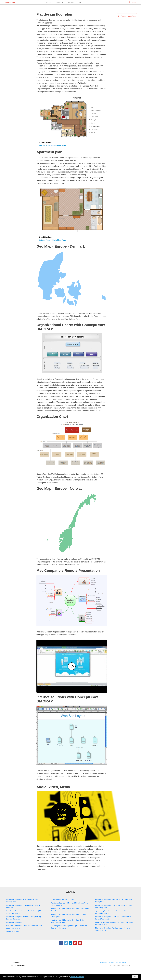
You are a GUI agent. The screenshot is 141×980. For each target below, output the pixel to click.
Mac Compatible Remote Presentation (68, 571)
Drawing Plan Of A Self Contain (62, 899)
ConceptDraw (10, 2)
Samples (71, 2)
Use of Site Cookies (77, 977)
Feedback (111, 962)
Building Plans (45, 146)
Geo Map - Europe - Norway (59, 489)
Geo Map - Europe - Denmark (61, 246)
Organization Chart (52, 417)
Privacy (124, 962)
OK (135, 977)
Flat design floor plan (54, 14)
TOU (129, 962)
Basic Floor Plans (59, 146)
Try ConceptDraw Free (127, 16)
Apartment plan (49, 152)
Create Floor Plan (13, 931)
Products (48, 2)
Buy (80, 2)
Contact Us (103, 962)
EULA (118, 962)
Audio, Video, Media (53, 787)
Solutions (59, 2)
